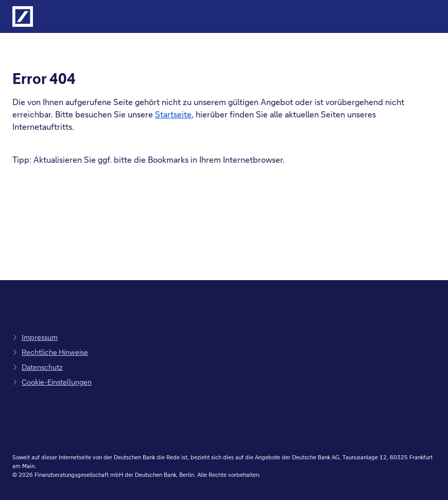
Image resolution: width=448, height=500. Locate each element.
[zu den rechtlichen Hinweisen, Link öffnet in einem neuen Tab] (50, 352)
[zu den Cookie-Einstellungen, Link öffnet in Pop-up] (52, 382)
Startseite (173, 114)
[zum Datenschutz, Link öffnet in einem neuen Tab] (38, 367)
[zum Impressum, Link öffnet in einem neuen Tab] (35, 337)
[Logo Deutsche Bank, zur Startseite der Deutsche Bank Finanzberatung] (23, 16)
